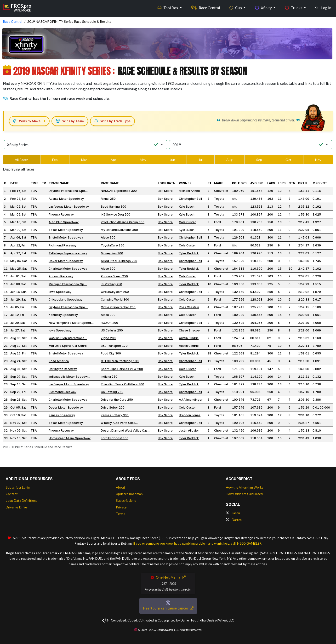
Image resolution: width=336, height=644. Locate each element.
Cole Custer (187, 222)
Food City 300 (111, 353)
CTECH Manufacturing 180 (120, 361)
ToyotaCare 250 (113, 245)
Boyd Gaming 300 (114, 207)
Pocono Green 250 (114, 276)
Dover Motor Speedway (66, 261)
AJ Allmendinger (191, 400)
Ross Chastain (189, 307)
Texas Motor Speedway (66, 230)
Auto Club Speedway (64, 222)
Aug (229, 160)
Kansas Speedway (62, 415)
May (143, 160)
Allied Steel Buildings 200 (119, 261)
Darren (234, 520)
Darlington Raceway (63, 369)
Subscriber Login (18, 487)
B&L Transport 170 (114, 346)
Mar (84, 160)
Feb (55, 160)
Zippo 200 (108, 338)
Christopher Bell (190, 199)
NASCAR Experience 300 (119, 191)
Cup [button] (236, 7)
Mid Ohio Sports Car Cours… (69, 346)
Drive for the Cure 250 (117, 400)
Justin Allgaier (189, 430)
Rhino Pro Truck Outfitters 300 (122, 384)
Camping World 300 (115, 299)
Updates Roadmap (129, 494)
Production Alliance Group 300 (123, 222)
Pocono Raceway (61, 276)
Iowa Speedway (60, 292)
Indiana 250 (109, 377)
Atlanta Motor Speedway (66, 199)
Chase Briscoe (189, 330)
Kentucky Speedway (63, 315)
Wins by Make (27, 121)
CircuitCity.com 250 (115, 292)
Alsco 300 (108, 237)
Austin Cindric (189, 338)
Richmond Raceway (63, 245)
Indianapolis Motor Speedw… (69, 377)
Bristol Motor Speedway (66, 237)
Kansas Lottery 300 (115, 415)
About (121, 487)
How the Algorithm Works (245, 487)
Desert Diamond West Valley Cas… (125, 430)
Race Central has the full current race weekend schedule (56, 98)
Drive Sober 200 (113, 407)
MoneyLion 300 (112, 253)
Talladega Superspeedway (68, 253)
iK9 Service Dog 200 (116, 214)
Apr (113, 160)
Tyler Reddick (189, 253)
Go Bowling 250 (112, 392)
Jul (201, 160)
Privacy (121, 507)
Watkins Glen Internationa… (68, 338)
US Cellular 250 (112, 330)
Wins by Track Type (112, 121)
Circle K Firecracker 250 (118, 307)
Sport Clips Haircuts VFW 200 (122, 369)
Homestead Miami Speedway (70, 438)
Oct (288, 160)
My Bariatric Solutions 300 (119, 230)
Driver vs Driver (17, 507)
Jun (172, 160)
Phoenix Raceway (61, 214)
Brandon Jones (190, 415)
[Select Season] (251, 145)
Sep (259, 160)
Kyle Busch (187, 207)
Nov (318, 160)
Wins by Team (70, 121)
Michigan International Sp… (68, 284)
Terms (120, 514)
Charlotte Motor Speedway (68, 269)
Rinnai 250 (108, 199)
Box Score (165, 191)
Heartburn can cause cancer (168, 608)
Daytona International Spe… (68, 191)
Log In (323, 7)
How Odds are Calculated (244, 494)
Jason (233, 513)
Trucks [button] (294, 7)
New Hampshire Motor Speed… (71, 323)
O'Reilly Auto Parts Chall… (119, 423)
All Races (22, 160)
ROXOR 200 (109, 323)
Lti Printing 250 (111, 284)
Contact (12, 494)
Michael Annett (189, 191)
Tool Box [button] (168, 7)
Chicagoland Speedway (65, 299)
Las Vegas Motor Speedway (69, 207)
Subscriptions (126, 501)
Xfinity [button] (264, 7)
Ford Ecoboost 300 (115, 438)
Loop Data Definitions (21, 501)
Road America (59, 361)
